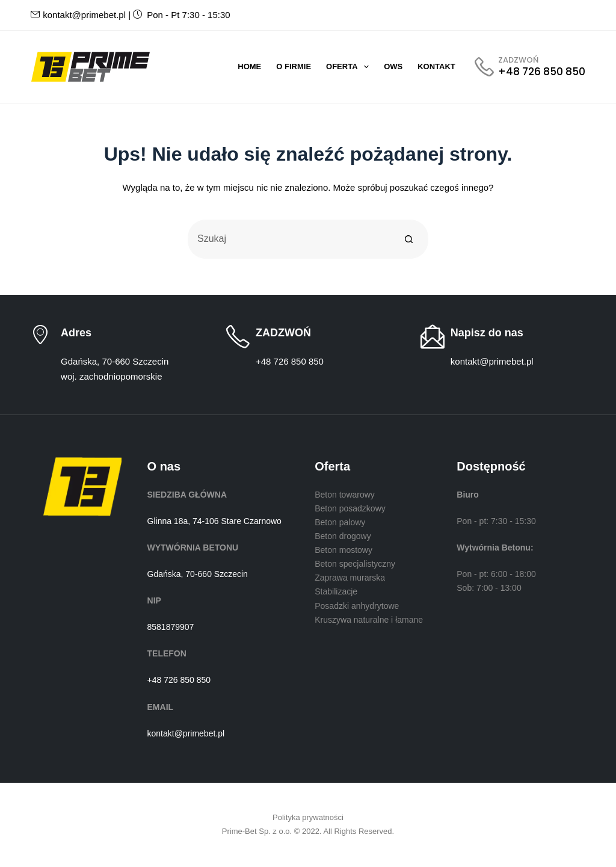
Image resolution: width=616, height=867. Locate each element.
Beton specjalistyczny (355, 564)
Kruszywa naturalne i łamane (369, 620)
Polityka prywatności (308, 817)
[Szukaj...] (288, 239)
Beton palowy (340, 522)
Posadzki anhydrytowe (357, 606)
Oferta (350, 67)
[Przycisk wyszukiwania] (409, 239)
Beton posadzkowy (350, 508)
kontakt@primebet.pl (78, 15)
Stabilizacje (336, 591)
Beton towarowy (345, 495)
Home (249, 66)
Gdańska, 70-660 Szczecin (198, 574)
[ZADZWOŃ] (530, 67)
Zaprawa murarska (350, 578)
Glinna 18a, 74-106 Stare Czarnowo (214, 521)
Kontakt (436, 66)
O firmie (294, 66)
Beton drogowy (343, 536)
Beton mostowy (343, 550)
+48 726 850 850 (290, 361)
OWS (393, 66)
